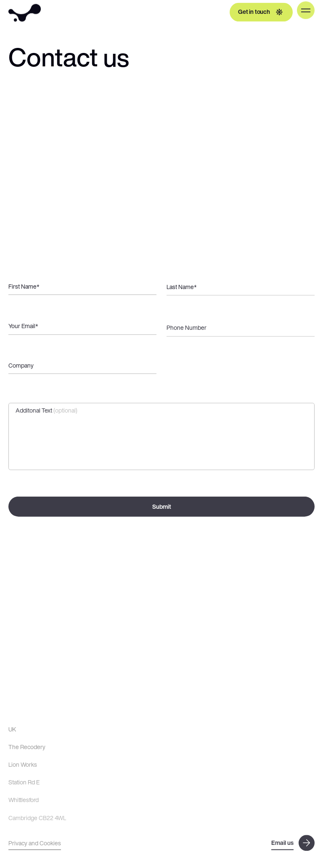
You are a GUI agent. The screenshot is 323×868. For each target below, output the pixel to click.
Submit (162, 509)
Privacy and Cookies (35, 844)
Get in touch (261, 11)
